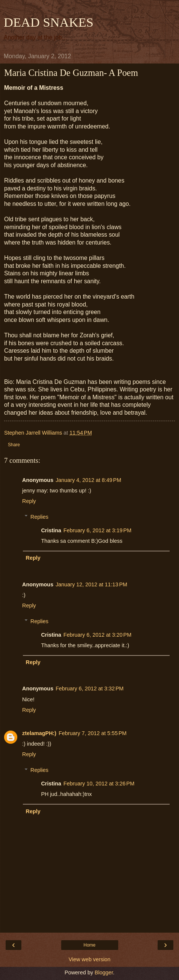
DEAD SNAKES (49, 22)
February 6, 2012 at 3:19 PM (97, 530)
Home (89, 945)
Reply (29, 501)
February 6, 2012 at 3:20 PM (97, 635)
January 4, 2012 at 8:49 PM (88, 480)
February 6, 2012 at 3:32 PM (89, 689)
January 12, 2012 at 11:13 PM (91, 584)
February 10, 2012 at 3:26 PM (99, 784)
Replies (39, 517)
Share (14, 445)
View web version (90, 959)
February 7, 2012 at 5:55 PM (93, 733)
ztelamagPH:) (39, 733)
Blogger (104, 972)
